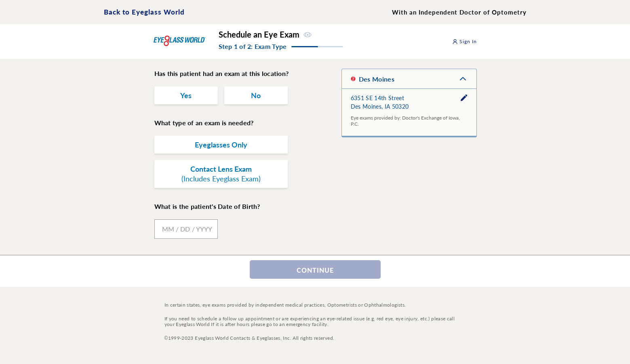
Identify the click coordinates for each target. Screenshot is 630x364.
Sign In (465, 41)
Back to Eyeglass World (144, 12)
